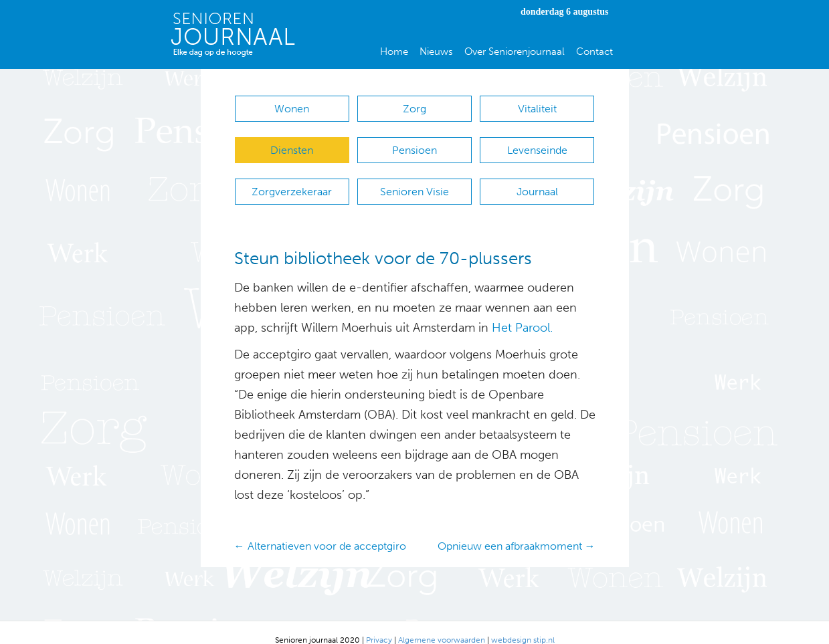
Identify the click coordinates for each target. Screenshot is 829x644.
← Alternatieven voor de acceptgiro (320, 531)
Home (394, 51)
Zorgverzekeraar (292, 181)
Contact (594, 51)
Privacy (379, 625)
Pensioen (414, 145)
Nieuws (436, 51)
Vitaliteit (537, 109)
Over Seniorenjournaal (515, 51)
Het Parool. (522, 312)
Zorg (414, 109)
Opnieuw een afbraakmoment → (517, 531)
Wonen (292, 109)
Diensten (292, 145)
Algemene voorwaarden (442, 625)
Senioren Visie (414, 181)
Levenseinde (537, 145)
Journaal (537, 181)
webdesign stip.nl (523, 625)
